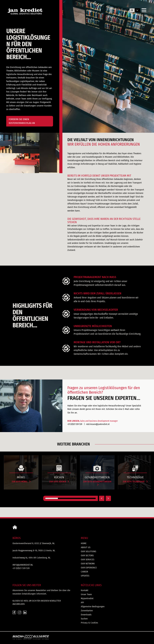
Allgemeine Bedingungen (93, 607)
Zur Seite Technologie (135, 482)
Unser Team (86, 594)
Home (84, 543)
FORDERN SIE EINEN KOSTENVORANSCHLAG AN (22, 121)
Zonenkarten (87, 611)
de (132, 10)
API (82, 602)
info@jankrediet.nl (23, 565)
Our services (88, 560)
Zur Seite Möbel (21, 482)
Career (84, 572)
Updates (85, 576)
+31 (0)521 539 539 (75, 424)
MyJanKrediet (87, 598)
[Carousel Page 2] (64, 498)
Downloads (86, 615)
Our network (88, 564)
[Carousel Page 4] (89, 498)
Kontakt (85, 590)
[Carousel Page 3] (77, 498)
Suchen (84, 619)
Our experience (89, 568)
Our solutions (88, 551)
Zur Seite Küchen (59, 482)
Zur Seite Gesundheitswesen (97, 483)
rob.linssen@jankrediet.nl (98, 424)
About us (86, 547)
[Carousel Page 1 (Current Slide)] (52, 498)
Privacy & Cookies (89, 623)
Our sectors (87, 555)
